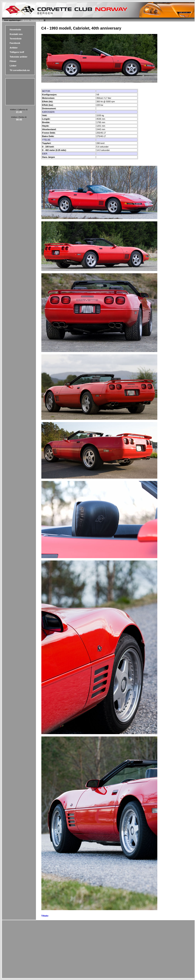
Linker (13, 66)
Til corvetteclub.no (20, 70)
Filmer (13, 61)
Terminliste (16, 39)
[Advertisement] (18, 91)
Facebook (15, 43)
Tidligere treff (17, 52)
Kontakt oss (16, 34)
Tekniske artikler (18, 57)
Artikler (14, 48)
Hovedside (15, 29)
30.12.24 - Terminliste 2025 (33, 20)
